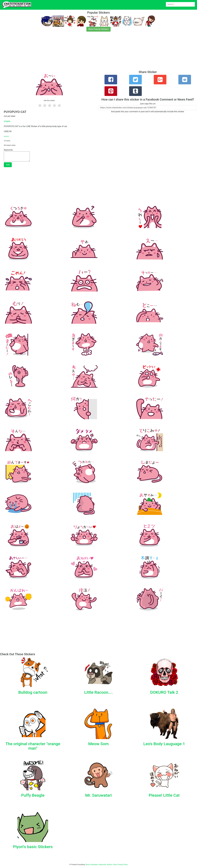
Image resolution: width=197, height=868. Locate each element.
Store (115, 864)
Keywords (103, 864)
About (88, 864)
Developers (94, 864)
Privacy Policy (123, 864)
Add (8, 165)
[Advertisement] (77, 52)
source (6, 136)
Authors (110, 864)
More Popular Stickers (99, 29)
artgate (7, 121)
